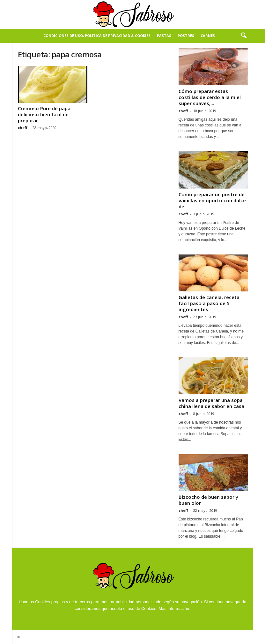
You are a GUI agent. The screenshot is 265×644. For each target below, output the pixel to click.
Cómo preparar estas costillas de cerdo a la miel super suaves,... (210, 97)
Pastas (164, 36)
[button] (244, 36)
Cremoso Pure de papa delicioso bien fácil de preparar (44, 114)
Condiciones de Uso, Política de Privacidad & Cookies (97, 36)
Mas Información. (174, 608)
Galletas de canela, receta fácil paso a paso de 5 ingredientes (209, 303)
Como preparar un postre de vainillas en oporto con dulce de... (212, 200)
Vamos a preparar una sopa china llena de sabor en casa (211, 403)
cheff (23, 128)
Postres (186, 36)
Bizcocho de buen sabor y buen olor (208, 500)
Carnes (208, 36)
